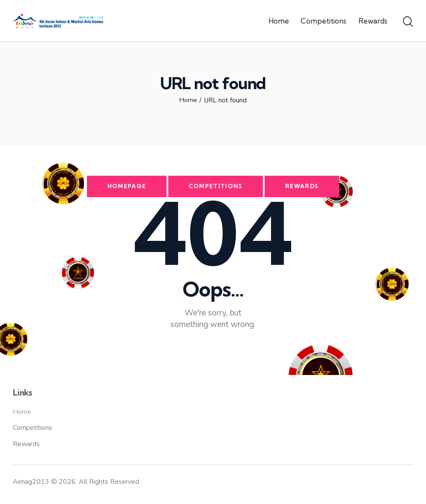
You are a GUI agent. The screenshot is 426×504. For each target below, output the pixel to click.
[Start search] (408, 22)
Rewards (302, 186)
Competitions (216, 186)
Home (188, 100)
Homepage (126, 186)
